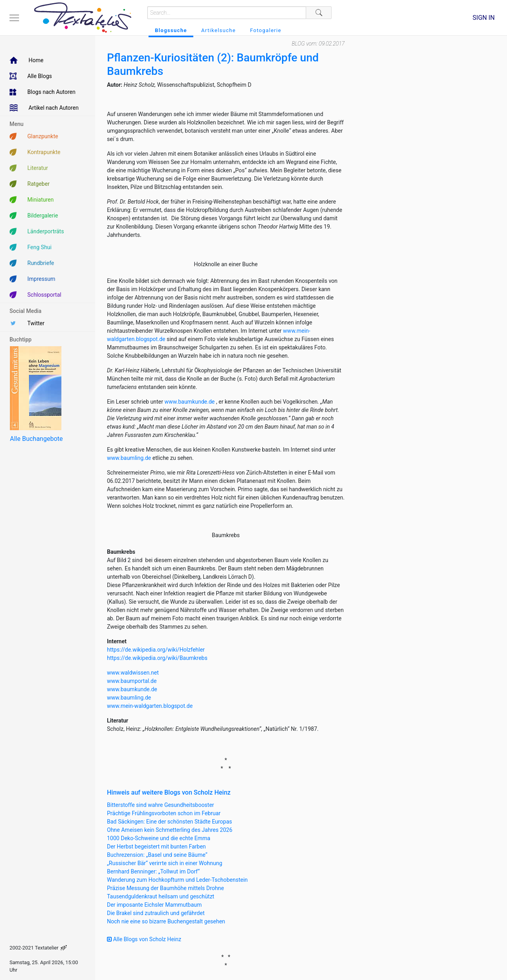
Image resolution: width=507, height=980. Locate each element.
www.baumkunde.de (190, 402)
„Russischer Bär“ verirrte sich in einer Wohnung (165, 863)
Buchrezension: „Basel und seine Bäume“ (157, 855)
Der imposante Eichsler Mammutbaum (154, 905)
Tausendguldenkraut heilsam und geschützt (161, 896)
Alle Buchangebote (36, 439)
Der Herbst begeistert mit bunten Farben (156, 847)
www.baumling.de (129, 458)
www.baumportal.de (132, 681)
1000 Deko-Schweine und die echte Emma (159, 838)
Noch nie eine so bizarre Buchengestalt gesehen (166, 921)
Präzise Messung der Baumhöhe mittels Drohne (165, 888)
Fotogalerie (266, 30)
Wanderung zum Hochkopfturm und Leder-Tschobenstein (177, 880)
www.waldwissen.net (133, 673)
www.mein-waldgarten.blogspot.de (150, 706)
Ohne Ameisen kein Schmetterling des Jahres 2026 (170, 830)
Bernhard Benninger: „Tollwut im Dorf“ (153, 871)
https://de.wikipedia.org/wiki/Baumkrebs (157, 658)
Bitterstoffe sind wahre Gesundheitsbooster (160, 805)
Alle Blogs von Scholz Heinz (144, 939)
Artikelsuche (218, 30)
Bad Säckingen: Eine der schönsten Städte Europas (170, 822)
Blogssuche (171, 30)
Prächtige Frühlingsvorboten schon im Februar (164, 813)
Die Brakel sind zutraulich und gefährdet (156, 913)
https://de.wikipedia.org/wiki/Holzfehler (156, 650)
